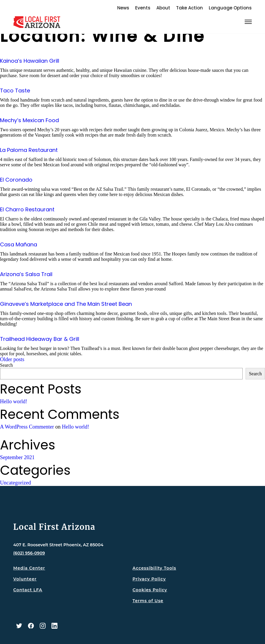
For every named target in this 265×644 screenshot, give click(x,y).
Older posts (12, 359)
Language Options (230, 8)
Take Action (189, 8)
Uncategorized (15, 483)
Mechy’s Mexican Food (29, 120)
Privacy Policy (149, 579)
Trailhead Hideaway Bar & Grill (40, 339)
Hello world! (14, 401)
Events (143, 8)
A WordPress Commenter (27, 427)
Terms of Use (148, 601)
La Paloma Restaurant (29, 150)
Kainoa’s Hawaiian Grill (30, 61)
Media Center (29, 568)
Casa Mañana (19, 244)
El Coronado (16, 180)
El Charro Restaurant (27, 209)
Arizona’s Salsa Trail (26, 274)
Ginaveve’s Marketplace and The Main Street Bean (66, 304)
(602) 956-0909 (29, 553)
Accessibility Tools (154, 568)
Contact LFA (28, 590)
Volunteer (25, 579)
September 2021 (17, 457)
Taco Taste (15, 91)
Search (6, 365)
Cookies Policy (150, 590)
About (163, 8)
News (123, 8)
